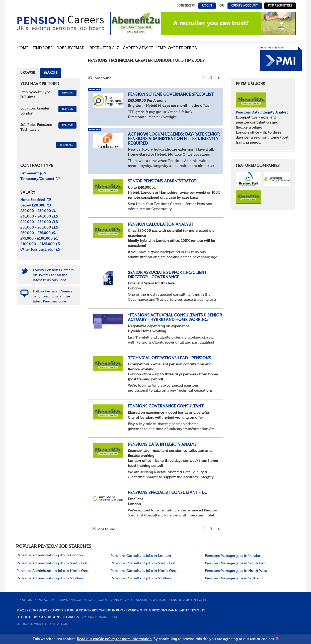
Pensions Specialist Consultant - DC (168, 493)
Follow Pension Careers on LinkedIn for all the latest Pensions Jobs (52, 296)
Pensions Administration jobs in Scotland (50, 578)
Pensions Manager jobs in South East (235, 563)
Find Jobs (43, 48)
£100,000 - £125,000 (40, 244)
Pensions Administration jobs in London (50, 555)
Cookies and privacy (115, 600)
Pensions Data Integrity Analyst (164, 445)
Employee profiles (177, 48)
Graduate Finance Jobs (99, 617)
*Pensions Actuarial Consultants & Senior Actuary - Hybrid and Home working (175, 318)
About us (24, 600)
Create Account (245, 6)
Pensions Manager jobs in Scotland (234, 578)
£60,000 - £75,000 (38, 233)
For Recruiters (280, 6)
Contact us (45, 600)
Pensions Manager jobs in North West (236, 571)
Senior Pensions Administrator (162, 181)
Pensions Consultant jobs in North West (144, 571)
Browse (28, 73)
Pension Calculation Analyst (161, 225)
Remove (67, 93)
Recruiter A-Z (104, 48)
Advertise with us (151, 600)
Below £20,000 (35, 205)
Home (23, 48)
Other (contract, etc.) (40, 250)
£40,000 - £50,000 (39, 222)
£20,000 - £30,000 (38, 211)
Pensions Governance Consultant (166, 406)
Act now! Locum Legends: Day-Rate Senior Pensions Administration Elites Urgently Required (174, 139)
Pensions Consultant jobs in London (141, 556)
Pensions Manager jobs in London (233, 556)
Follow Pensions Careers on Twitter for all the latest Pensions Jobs (53, 275)
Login (207, 6)
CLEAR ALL (66, 145)
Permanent (33, 173)
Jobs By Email (71, 48)
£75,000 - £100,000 (39, 239)
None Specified (35, 200)
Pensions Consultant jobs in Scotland (141, 578)
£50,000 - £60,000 (39, 228)
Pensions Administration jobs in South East (52, 563)
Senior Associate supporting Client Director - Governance (167, 275)
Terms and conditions (77, 600)
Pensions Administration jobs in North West (53, 571)
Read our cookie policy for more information (114, 639)
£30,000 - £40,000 (39, 217)
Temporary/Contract (40, 179)
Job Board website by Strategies (43, 624)
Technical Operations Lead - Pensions (169, 358)
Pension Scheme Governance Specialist (171, 95)
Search (50, 73)
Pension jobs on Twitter (190, 600)
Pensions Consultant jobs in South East (143, 563)
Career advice (138, 48)
